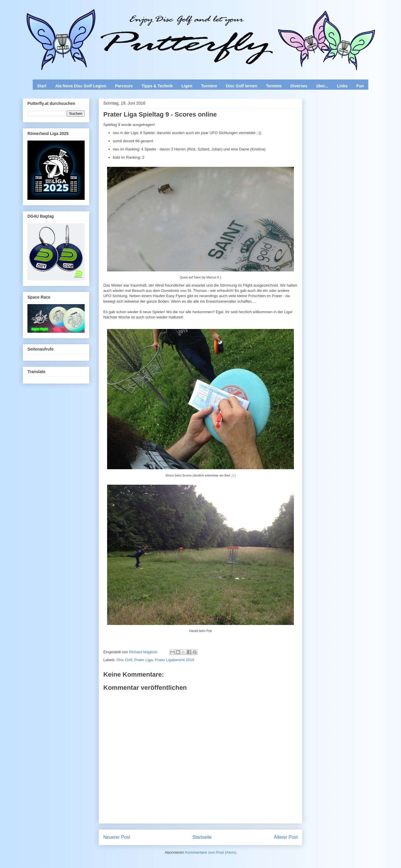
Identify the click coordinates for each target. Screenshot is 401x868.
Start (42, 86)
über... (322, 86)
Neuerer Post (117, 837)
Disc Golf (124, 660)
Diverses (299, 86)
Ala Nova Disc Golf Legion (81, 86)
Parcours (124, 86)
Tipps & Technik (157, 86)
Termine (274, 86)
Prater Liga (144, 660)
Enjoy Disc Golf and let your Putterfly (87, 19)
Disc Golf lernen (242, 86)
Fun (360, 86)
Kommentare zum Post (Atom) (211, 852)
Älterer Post (286, 837)
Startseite (202, 837)
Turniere (209, 86)
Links (342, 86)
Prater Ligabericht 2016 (174, 660)
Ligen (187, 86)
